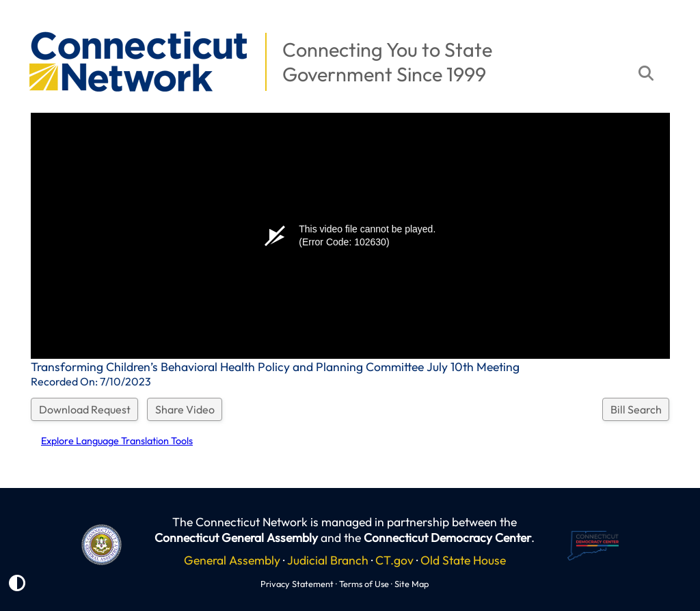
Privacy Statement (297, 584)
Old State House (463, 560)
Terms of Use (364, 584)
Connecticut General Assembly (236, 538)
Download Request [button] (85, 409)
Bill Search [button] (636, 409)
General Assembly (232, 560)
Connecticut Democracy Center (447, 538)
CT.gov (394, 560)
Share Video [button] (185, 409)
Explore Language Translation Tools (117, 441)
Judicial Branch (328, 560)
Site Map (412, 584)
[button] (21, 25)
